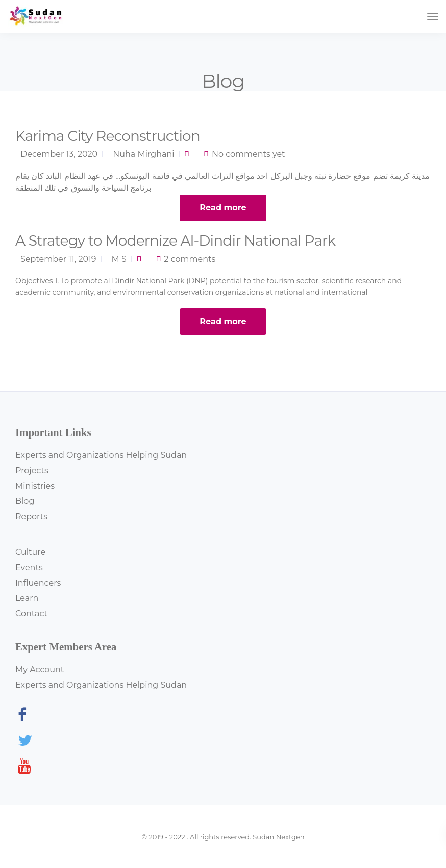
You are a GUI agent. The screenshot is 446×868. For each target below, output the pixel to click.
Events (29, 568)
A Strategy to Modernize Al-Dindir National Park (175, 240)
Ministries (35, 486)
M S (119, 259)
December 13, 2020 (59, 154)
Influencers (38, 583)
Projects (32, 471)
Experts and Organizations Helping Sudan (101, 455)
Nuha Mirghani (143, 154)
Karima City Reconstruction (108, 136)
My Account (40, 670)
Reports (31, 516)
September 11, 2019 (58, 259)
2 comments (190, 259)
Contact (31, 613)
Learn (27, 598)
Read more (223, 208)
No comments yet (249, 154)
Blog (25, 501)
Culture (30, 552)
